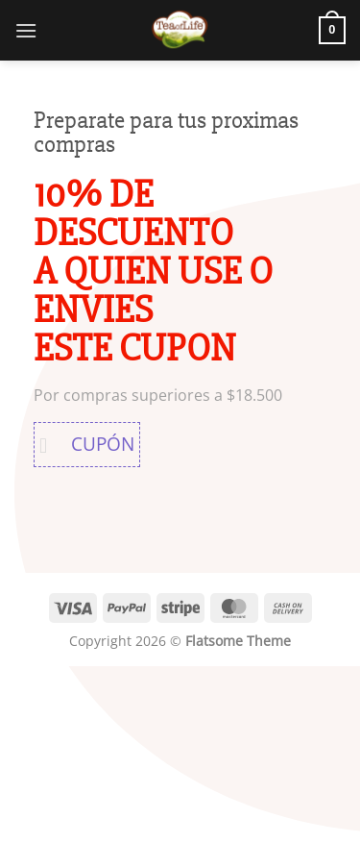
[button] (26, 30)
